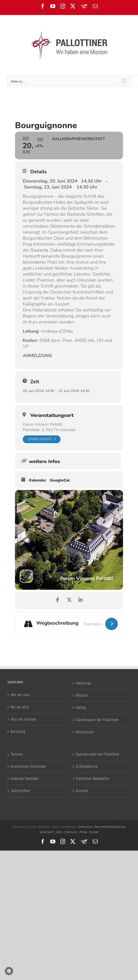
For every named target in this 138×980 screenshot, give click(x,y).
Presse (83, 832)
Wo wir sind (19, 707)
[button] (9, 971)
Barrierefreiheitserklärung (110, 827)
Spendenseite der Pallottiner (98, 754)
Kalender (38, 480)
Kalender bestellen (25, 779)
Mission (82, 695)
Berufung (18, 732)
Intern (59, 832)
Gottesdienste (87, 766)
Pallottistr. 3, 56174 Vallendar (49, 430)
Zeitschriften (20, 791)
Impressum (71, 832)
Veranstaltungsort (52, 415)
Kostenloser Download (28, 766)
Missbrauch (85, 732)
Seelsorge (83, 683)
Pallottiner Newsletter (92, 779)
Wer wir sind (20, 695)
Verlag (81, 708)
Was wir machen (23, 719)
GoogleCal (60, 480)
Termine (17, 754)
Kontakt (82, 791)
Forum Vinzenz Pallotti (42, 424)
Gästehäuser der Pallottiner (97, 720)
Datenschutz (86, 827)
